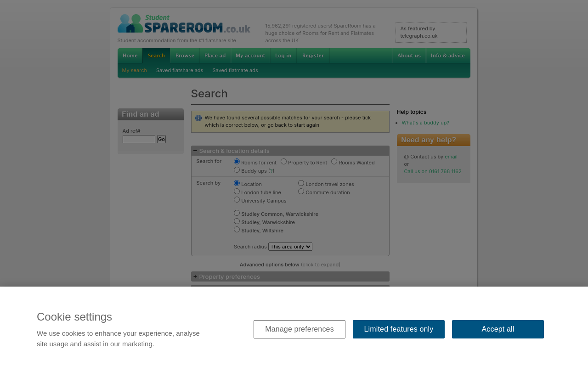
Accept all (498, 329)
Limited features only (399, 329)
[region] (294, 329)
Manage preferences (300, 329)
